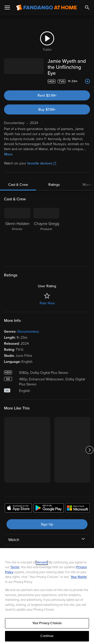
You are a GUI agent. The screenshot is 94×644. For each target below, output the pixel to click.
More (8, 148)
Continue (47, 636)
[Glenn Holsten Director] (17, 228)
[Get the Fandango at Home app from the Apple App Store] (18, 503)
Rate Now (47, 297)
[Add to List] (87, 75)
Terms (15, 567)
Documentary (28, 326)
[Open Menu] (7, 8)
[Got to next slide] (89, 444)
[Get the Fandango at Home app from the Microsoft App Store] (77, 503)
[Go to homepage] (46, 8)
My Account (19, 544)
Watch (14, 534)
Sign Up (47, 518)
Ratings (54, 179)
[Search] (87, 8)
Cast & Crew (18, 179)
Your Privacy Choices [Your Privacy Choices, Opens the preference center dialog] (47, 623)
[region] (47, 596)
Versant (42, 562)
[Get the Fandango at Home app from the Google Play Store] (49, 503)
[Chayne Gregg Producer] (46, 228)
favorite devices (42, 157)
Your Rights (79, 577)
